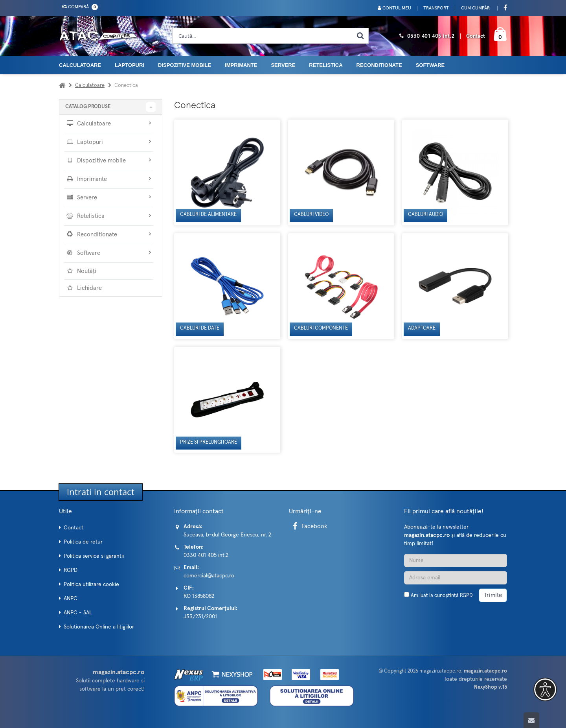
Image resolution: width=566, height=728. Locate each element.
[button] (545, 689)
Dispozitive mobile (185, 65)
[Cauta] (360, 36)
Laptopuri (130, 65)
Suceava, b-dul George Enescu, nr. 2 (227, 535)
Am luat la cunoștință (442, 596)
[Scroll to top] (531, 720)
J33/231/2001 (200, 617)
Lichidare (84, 288)
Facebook (309, 526)
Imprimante (241, 65)
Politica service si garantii (94, 556)
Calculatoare (80, 65)
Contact (476, 36)
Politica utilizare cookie (91, 584)
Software (430, 65)
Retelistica (326, 65)
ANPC (71, 599)
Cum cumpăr (475, 8)
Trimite (493, 595)
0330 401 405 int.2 (431, 36)
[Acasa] (62, 86)
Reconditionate (379, 65)
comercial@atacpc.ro (209, 576)
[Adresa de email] (456, 578)
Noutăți (81, 271)
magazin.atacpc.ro (440, 671)
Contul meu (394, 8)
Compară (78, 7)
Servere (283, 65)
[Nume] (456, 560)
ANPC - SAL (78, 613)
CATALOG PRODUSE (88, 107)
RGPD (71, 570)
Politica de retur (83, 542)
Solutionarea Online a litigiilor (99, 627)
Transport (436, 8)
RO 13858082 (199, 596)
